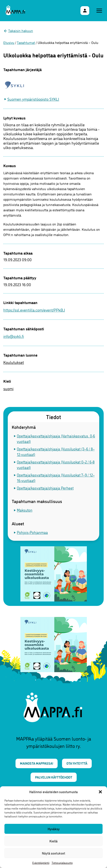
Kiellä (53, 841)
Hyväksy (54, 829)
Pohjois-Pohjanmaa (32, 532)
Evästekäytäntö (41, 863)
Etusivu (9, 42)
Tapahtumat (26, 42)
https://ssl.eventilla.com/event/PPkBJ (34, 310)
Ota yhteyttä (77, 763)
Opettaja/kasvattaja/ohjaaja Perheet (45, 488)
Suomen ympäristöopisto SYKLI (33, 99)
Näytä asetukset (53, 853)
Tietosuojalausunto (62, 863)
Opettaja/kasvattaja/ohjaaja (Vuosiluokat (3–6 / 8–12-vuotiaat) (56, 452)
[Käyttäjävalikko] (85, 11)
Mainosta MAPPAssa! (37, 763)
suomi (8, 388)
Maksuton (25, 510)
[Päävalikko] (99, 11)
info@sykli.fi (14, 336)
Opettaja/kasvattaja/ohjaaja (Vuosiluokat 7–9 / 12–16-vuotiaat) (56, 478)
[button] (100, 792)
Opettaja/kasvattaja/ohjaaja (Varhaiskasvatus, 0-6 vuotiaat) (56, 439)
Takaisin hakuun (21, 30)
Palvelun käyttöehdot (54, 777)
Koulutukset (14, 362)
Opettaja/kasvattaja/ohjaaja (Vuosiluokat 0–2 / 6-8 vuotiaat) (56, 465)
